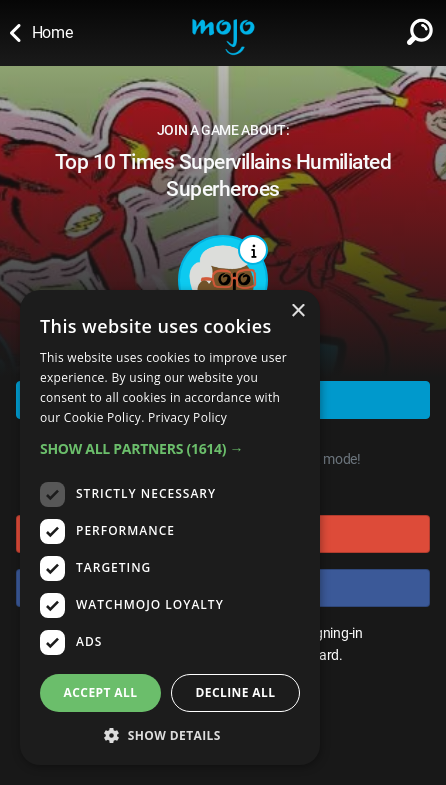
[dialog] (170, 527)
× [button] (297, 311)
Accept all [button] (101, 692)
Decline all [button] (236, 692)
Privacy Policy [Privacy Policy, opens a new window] (187, 417)
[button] (170, 448)
